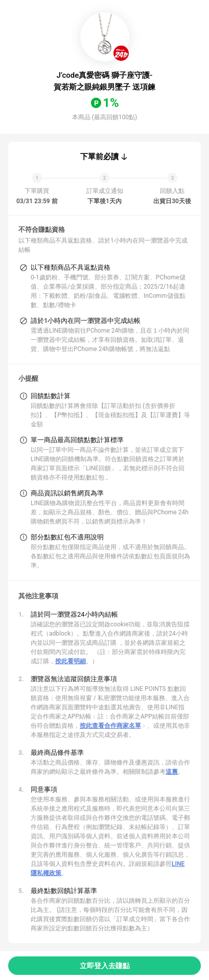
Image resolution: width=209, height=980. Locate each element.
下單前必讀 (99, 157)
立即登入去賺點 (105, 966)
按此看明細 (71, 661)
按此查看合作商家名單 (110, 726)
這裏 (172, 772)
